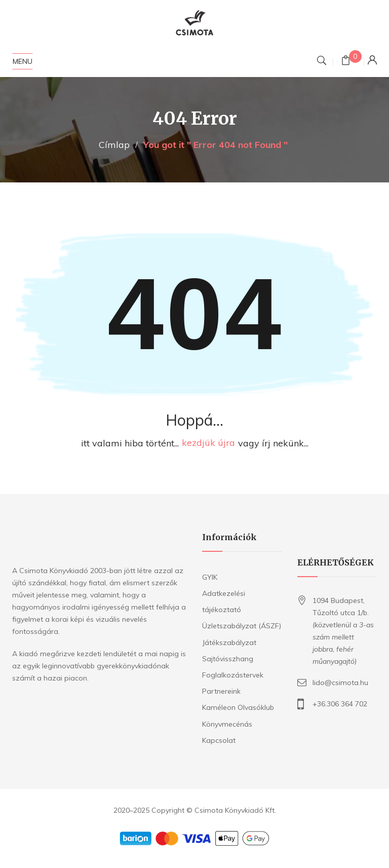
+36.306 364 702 (340, 704)
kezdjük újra (208, 443)
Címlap (114, 145)
